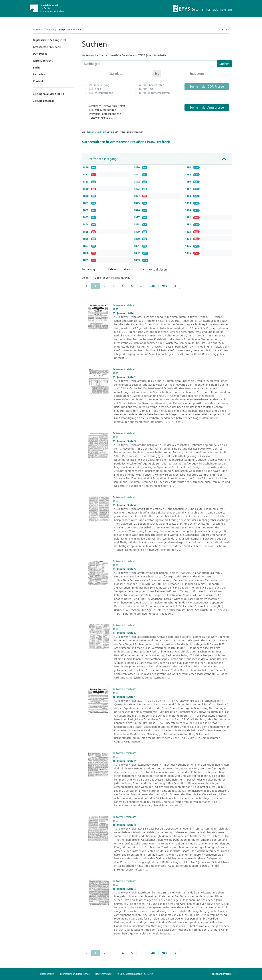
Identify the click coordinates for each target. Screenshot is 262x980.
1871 (137, 174)
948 (152, 286)
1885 (188, 174)
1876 (137, 210)
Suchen (225, 64)
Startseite (38, 30)
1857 (86, 174)
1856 (86, 167)
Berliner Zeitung (99, 85)
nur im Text (146, 89)
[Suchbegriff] (150, 64)
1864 (86, 224)
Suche (50, 30)
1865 (86, 232)
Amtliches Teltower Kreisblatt (107, 106)
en (228, 30)
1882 (137, 253)
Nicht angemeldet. (222, 974)
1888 (188, 196)
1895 (188, 246)
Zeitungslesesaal (43, 101)
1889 (188, 203)
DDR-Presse (40, 54)
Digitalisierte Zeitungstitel (49, 40)
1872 (137, 182)
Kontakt (38, 81)
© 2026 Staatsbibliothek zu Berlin (135, 974)
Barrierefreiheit (103, 974)
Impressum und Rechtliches (75, 974)
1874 (137, 196)
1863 (86, 217)
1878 (137, 224)
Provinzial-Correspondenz (105, 114)
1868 (86, 253)
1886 (188, 182)
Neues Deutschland (101, 93)
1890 (188, 210)
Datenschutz (47, 974)
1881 (137, 246)
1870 (137, 167)
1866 (86, 239)
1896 (188, 253)
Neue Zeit (95, 89)
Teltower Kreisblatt (101, 118)
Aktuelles (39, 74)
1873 (137, 189)
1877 (137, 217)
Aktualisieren (158, 269)
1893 (188, 232)
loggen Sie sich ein (97, 132)
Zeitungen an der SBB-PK (48, 94)
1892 (188, 224)
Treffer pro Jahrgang (102, 159)
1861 (86, 203)
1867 (86, 246)
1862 (86, 210)
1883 (137, 260)
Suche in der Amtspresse (207, 107)
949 (165, 286)
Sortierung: (89, 269)
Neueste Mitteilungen (103, 110)
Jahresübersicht (43, 61)
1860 (86, 196)
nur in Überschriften (152, 85)
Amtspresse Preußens (47, 47)
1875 (137, 203)
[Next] (175, 286)
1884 (188, 167)
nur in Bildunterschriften (154, 93)
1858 (86, 182)
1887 (188, 189)
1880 (137, 239)
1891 (188, 217)
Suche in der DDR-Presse (207, 87)
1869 (86, 260)
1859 (86, 189)
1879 (137, 232)
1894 (188, 239)
